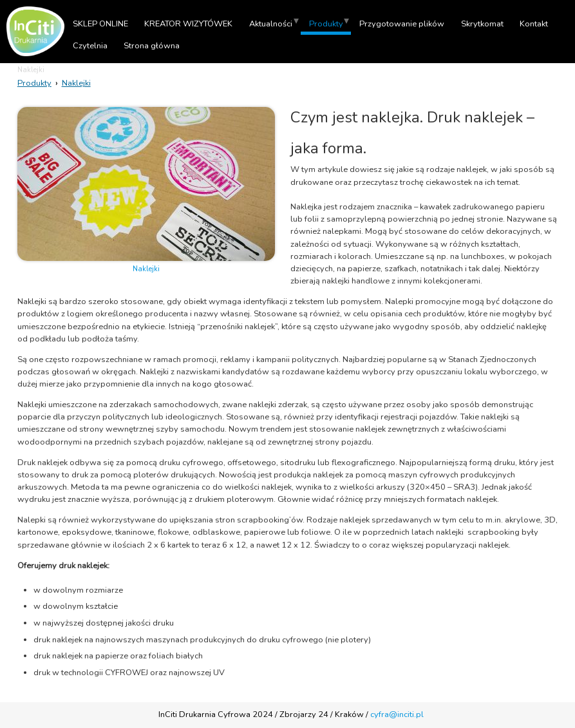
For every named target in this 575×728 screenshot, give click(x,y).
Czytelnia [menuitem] (90, 46)
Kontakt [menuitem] (534, 24)
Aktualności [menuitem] (271, 24)
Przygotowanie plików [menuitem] (402, 24)
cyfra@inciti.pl (397, 714)
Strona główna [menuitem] (152, 46)
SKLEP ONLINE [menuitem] (100, 24)
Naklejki (76, 83)
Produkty (34, 83)
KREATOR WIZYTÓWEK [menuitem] (188, 24)
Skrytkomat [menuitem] (482, 24)
